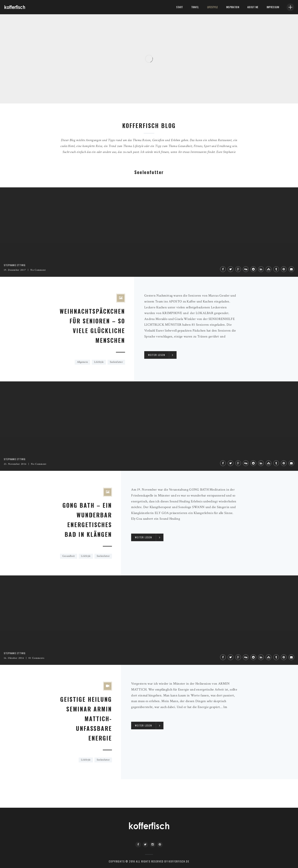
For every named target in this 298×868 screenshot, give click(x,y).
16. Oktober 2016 (14, 658)
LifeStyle (212, 7)
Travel (194, 7)
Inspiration (232, 7)
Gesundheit (69, 556)
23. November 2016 (15, 464)
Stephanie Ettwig (15, 265)
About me (253, 7)
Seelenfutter (116, 362)
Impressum (273, 7)
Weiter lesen (157, 355)
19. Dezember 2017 (15, 270)
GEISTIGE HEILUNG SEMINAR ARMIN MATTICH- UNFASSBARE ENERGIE (86, 719)
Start (179, 7)
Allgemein (82, 362)
